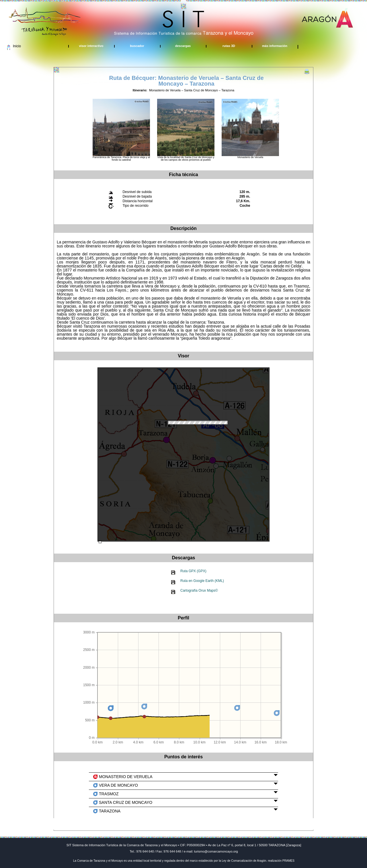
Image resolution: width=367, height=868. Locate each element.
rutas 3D (229, 46)
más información (275, 46)
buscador (137, 46)
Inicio (17, 46)
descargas (183, 46)
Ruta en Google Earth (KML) (202, 581)
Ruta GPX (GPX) (193, 571)
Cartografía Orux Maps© (199, 591)
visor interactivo (91, 46)
